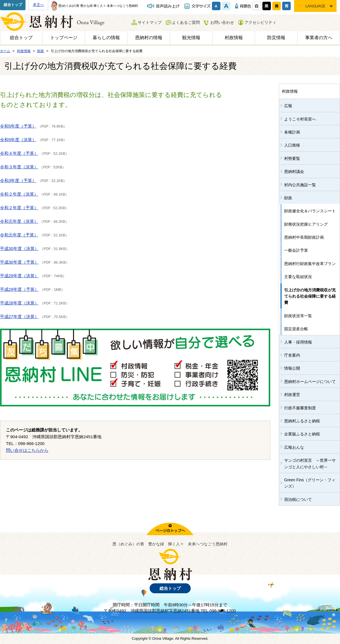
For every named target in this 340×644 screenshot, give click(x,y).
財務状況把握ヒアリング (306, 224)
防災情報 (276, 38)
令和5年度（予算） (18, 126)
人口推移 (292, 145)
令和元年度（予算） (19, 235)
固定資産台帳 (296, 329)
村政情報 (234, 38)
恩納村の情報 (149, 38)
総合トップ (13, 5)
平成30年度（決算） (19, 248)
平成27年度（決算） (19, 316)
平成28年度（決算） (19, 303)
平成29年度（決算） (19, 276)
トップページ (64, 38)
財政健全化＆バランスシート (310, 211)
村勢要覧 (292, 158)
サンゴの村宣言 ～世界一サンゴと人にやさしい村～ (310, 463)
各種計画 (292, 132)
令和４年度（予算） (19, 153)
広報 (288, 106)
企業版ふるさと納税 (302, 434)
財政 (288, 198)
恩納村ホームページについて (310, 382)
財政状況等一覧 (298, 316)
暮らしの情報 (106, 38)
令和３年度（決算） (19, 167)
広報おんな (294, 447)
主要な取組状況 (298, 277)
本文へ (38, 5)
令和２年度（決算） (19, 194)
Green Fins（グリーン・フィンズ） (310, 483)
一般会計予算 (296, 250)
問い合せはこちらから (27, 450)
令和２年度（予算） (19, 208)
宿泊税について (298, 499)
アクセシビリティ (260, 22)
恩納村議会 (294, 171)
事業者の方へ (319, 38)
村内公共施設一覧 (300, 185)
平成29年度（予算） (19, 289)
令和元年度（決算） (19, 221)
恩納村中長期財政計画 (304, 237)
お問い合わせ (222, 22)
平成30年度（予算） (19, 262)
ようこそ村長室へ (300, 119)
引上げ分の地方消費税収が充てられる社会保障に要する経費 (310, 296)
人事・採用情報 (298, 342)
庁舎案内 (292, 355)
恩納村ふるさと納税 (302, 421)
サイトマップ (150, 22)
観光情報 (191, 38)
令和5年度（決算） (18, 140)
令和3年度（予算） (18, 180)
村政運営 (292, 395)
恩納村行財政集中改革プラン (310, 264)
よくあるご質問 (186, 22)
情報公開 (292, 368)
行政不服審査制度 (300, 408)
